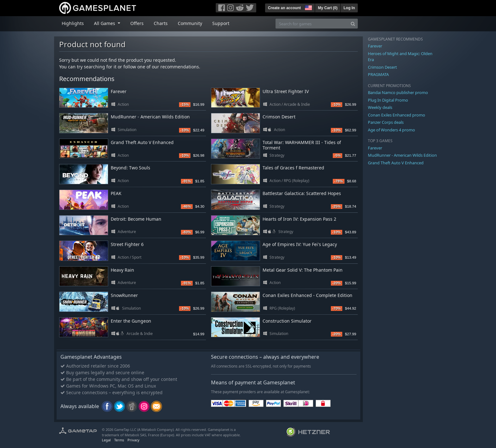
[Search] (353, 24)
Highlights (73, 23)
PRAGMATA (378, 74)
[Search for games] (312, 24)
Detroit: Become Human (136, 219)
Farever (119, 91)
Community (190, 23)
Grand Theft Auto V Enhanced (142, 142)
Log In (349, 8)
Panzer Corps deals (386, 122)
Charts (161, 23)
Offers (137, 23)
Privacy (133, 440)
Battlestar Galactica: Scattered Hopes (302, 193)
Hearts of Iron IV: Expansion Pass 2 (299, 219)
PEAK (116, 193)
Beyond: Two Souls (130, 168)
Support (221, 23)
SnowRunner (124, 295)
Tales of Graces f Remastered (293, 168)
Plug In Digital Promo (388, 100)
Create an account (284, 8)
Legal (106, 440)
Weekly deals (380, 107)
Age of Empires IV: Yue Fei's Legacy (300, 244)
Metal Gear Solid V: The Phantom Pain (303, 270)
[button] (308, 7)
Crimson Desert (279, 117)
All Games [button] (105, 23)
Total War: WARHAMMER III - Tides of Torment (302, 145)
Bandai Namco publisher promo (398, 92)
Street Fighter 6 (127, 244)
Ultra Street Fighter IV (286, 91)
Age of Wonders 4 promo (391, 130)
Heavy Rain (122, 270)
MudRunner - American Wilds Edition (150, 117)
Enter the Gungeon (131, 321)
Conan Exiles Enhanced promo (397, 115)
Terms (119, 440)
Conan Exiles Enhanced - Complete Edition (307, 295)
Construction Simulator (287, 321)
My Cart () (328, 8)
